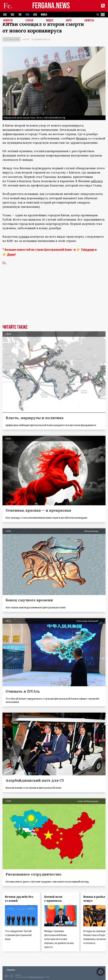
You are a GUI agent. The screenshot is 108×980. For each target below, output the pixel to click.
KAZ (5, 15)
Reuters (82, 138)
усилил (24, 237)
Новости (8, 21)
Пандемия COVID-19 (41, 39)
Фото (69, 21)
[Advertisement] (54, 300)
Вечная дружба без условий (19, 899)
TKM (27, 15)
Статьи (29, 21)
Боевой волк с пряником (53, 899)
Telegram (88, 250)
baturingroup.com (36, 977)
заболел (97, 181)
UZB (35, 15)
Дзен (11, 254)
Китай (26, 39)
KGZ (13, 15)
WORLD (44, 15)
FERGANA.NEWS (51, 6)
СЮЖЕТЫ (89, 21)
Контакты (11, 969)
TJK (20, 15)
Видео (50, 21)
